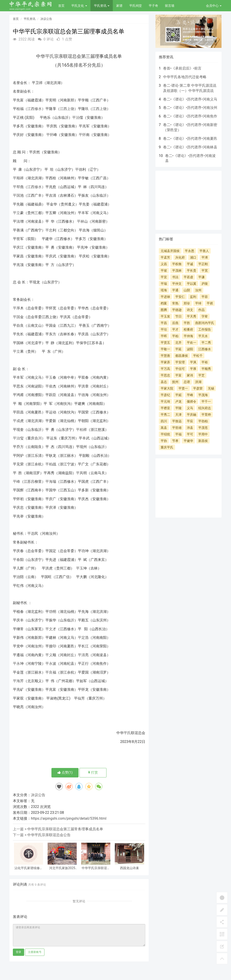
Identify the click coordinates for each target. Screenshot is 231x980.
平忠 (49, 230)
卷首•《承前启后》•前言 (182, 68)
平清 (81, 655)
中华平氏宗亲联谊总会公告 (49, 835)
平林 (81, 221)
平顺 (16, 178)
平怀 (50, 135)
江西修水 (35, 109)
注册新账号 (35, 952)
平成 (16, 421)
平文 (49, 629)
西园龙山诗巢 (129, 868)
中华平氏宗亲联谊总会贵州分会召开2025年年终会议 (96, 868)
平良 (49, 672)
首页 (61, 6)
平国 (16, 195)
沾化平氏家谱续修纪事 (29, 868)
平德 (79, 169)
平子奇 (153, 6)
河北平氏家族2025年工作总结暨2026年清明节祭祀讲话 (62, 868)
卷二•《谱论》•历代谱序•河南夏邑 (190, 139)
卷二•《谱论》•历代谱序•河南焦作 (190, 116)
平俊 (49, 386)
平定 (81, 638)
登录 (18, 952)
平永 (16, 664)
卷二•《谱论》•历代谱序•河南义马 (190, 99)
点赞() (65, 772)
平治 (76, 118)
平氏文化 (79, 6)
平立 (16, 213)
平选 (31, 533)
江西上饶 (67, 109)
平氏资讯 (102, 6)
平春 (16, 560)
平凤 (80, 473)
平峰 (16, 482)
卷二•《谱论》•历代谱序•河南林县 (190, 147)
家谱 (119, 6)
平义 (49, 655)
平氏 (50, 56)
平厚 (16, 308)
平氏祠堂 (136, 6)
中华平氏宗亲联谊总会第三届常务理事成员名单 (65, 829)
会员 (214, 6)
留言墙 (170, 6)
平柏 (80, 430)
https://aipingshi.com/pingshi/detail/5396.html (69, 818)
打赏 (93, 772)
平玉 (49, 377)
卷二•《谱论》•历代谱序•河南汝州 (190, 108)
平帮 (16, 187)
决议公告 (46, 19)
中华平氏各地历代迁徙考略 (185, 77)
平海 (49, 482)
